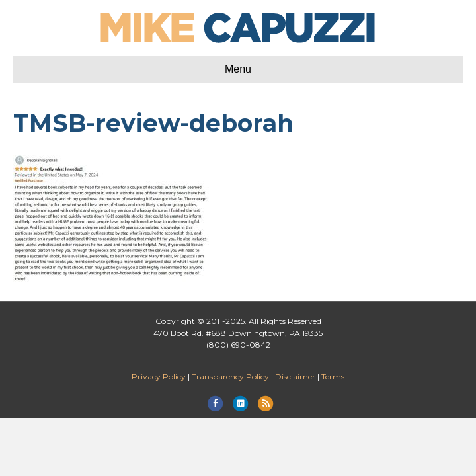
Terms (333, 377)
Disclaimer (295, 377)
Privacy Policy (159, 377)
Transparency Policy (230, 377)
